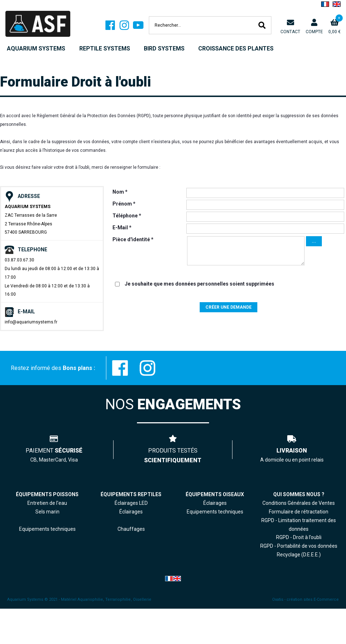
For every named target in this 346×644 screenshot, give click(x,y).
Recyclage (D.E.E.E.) (299, 555)
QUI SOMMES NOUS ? (299, 494)
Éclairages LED (131, 503)
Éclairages (215, 503)
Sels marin (47, 512)
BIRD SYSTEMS (164, 48)
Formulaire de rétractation (299, 512)
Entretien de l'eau (47, 503)
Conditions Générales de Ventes (299, 503)
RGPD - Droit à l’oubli (299, 537)
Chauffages (131, 529)
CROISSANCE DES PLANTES (236, 48)
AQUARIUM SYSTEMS (36, 48)
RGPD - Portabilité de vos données (299, 546)
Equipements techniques (215, 512)
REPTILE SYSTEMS (105, 48)
